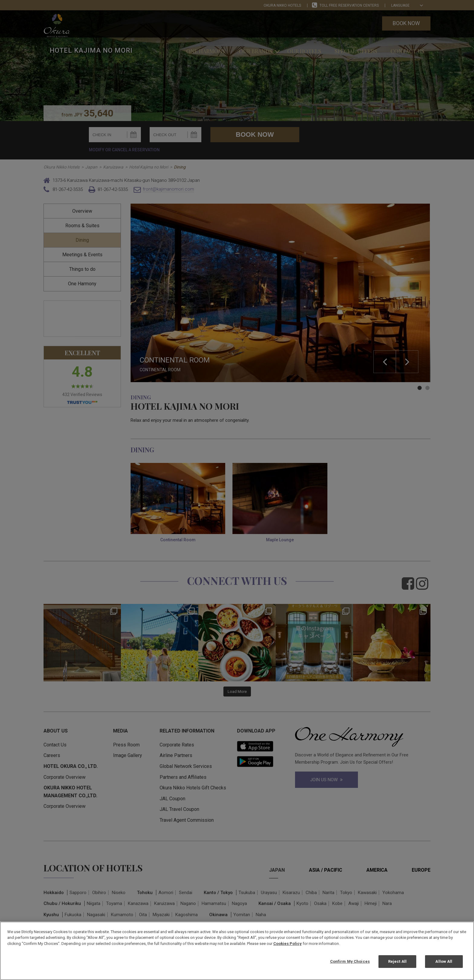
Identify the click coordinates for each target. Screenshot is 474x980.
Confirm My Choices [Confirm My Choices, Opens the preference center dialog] (350, 961)
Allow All (444, 961)
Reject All (397, 961)
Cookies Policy (287, 944)
